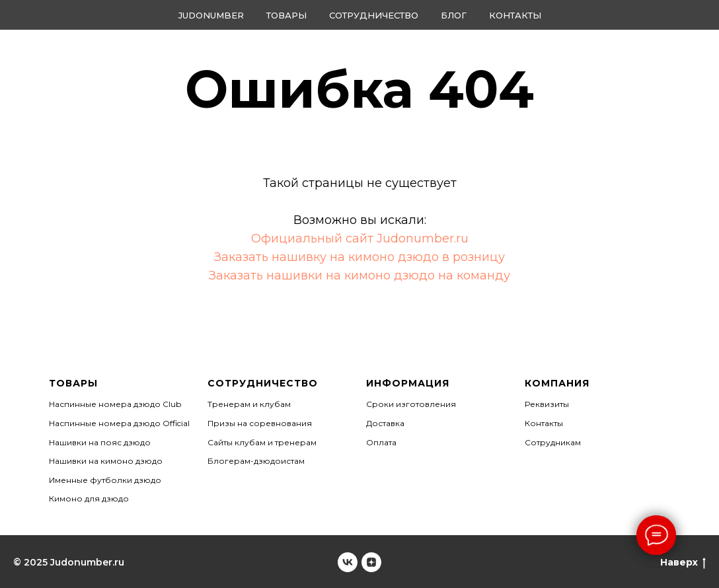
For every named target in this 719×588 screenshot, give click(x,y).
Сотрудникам (553, 442)
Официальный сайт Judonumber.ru (360, 239)
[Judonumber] (348, 562)
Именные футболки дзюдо (105, 480)
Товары (286, 15)
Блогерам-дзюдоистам (256, 461)
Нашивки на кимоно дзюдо (106, 461)
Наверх (683, 563)
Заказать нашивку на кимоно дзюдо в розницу (359, 257)
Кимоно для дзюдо (89, 498)
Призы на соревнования (260, 423)
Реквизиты (547, 404)
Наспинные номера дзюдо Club (115, 404)
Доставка (385, 423)
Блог (454, 15)
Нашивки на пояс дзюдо (100, 442)
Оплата (381, 442)
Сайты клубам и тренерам (262, 442)
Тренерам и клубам (249, 404)
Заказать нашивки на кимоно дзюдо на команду (359, 276)
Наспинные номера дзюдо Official (119, 423)
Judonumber (211, 15)
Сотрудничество (374, 15)
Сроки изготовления (411, 404)
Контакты (515, 15)
